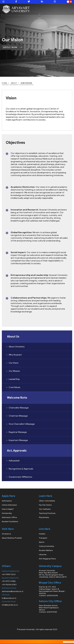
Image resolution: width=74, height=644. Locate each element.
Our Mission (14, 371)
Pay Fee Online (45, 505)
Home (5, 83)
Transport (43, 538)
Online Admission (9, 505)
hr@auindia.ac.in (9, 598)
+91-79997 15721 (9, 574)
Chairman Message (18, 416)
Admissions (7, 501)
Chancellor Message (19, 408)
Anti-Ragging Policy (47, 559)
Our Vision (14, 363)
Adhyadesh (14, 461)
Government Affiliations (20, 477)
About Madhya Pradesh (12, 538)
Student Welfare (46, 550)
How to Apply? (8, 509)
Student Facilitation (10, 521)
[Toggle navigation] (70, 9)
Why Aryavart (15, 355)
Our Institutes (45, 509)
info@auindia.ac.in (10, 605)
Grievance (6, 534)
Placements (44, 517)
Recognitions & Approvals (21, 469)
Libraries (43, 554)
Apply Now (13, 47)
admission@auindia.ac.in (13, 591)
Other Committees (47, 501)
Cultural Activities (46, 546)
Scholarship (7, 513)
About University (17, 347)
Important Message (18, 440)
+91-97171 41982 (9, 581)
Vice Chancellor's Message (22, 424)
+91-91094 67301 (9, 585)
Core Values (14, 387)
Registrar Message (18, 432)
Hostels (42, 534)
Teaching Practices (47, 513)
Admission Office (9, 517)
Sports (42, 542)
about (14, 83)
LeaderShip (14, 379)
